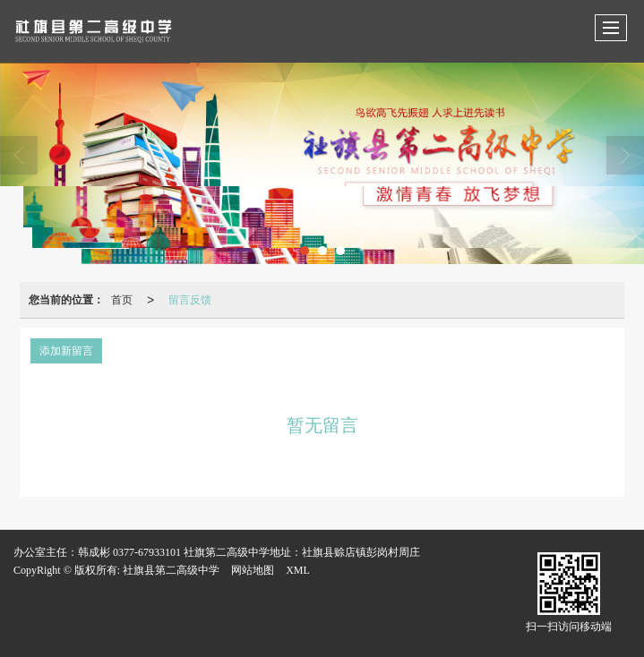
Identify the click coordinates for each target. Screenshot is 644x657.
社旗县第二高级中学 (171, 570)
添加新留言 (66, 351)
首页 (122, 300)
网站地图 (253, 570)
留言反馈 (190, 300)
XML (298, 570)
